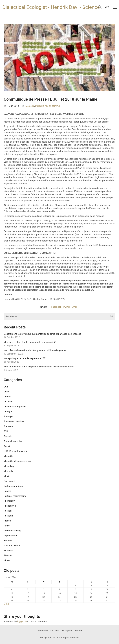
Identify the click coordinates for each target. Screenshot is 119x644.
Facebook (56, 307)
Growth (7, 446)
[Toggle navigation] (111, 7)
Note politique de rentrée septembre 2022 (25, 358)
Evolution (8, 436)
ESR (6, 431)
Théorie (8, 555)
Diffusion (8, 402)
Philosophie (10, 506)
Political (8, 511)
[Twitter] (78, 631)
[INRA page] (67, 631)
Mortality (8, 471)
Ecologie (8, 416)
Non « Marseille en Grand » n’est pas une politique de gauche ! (35, 350)
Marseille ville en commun (48, 106)
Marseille (30, 106)
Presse (7, 521)
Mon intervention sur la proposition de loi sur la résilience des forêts (39, 367)
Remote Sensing (12, 531)
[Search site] (100, 7)
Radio (7, 526)
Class (7, 392)
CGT (6, 387)
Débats (7, 397)
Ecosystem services (14, 421)
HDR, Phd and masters (15, 451)
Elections (8, 426)
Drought (8, 412)
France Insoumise (13, 441)
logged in (22, 621)
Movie (7, 476)
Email (75, 307)
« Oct (6, 604)
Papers (7, 491)
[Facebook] (43, 631)
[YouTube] (55, 631)
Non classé (9, 481)
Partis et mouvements (15, 496)
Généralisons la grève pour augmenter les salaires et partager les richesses (42, 334)
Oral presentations (13, 486)
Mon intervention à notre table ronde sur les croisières (31, 342)
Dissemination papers (15, 407)
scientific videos (12, 546)
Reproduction (11, 536)
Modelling (9, 466)
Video (7, 560)
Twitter (66, 307)
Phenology (9, 501)
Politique (8, 516)
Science (8, 541)
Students (8, 551)
